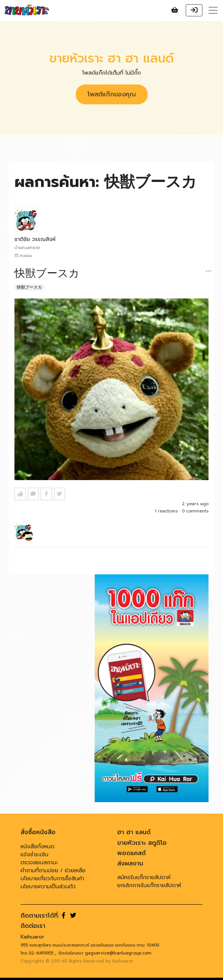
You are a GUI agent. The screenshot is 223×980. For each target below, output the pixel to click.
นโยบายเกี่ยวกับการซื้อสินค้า (52, 879)
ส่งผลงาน (130, 863)
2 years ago (195, 504)
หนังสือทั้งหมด (37, 847)
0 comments (195, 511)
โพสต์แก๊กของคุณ (112, 94)
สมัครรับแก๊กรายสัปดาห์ (144, 877)
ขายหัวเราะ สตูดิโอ (142, 843)
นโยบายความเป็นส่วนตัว (48, 887)
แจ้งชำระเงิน (34, 855)
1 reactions (166, 511)
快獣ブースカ (29, 287)
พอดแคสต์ (131, 853)
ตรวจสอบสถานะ (39, 863)
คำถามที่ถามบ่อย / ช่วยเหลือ (53, 871)
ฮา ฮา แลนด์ (134, 832)
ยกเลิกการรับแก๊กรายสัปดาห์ (149, 885)
